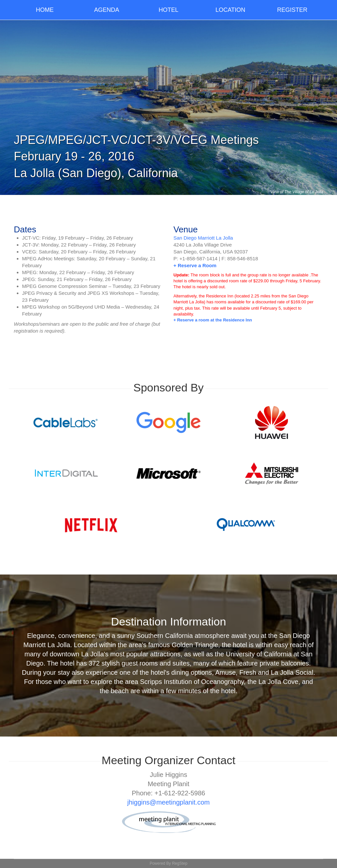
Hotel (168, 10)
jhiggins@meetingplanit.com (168, 802)
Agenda (107, 10)
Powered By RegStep (169, 863)
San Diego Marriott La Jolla (203, 238)
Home (45, 10)
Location (231, 10)
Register (292, 10)
